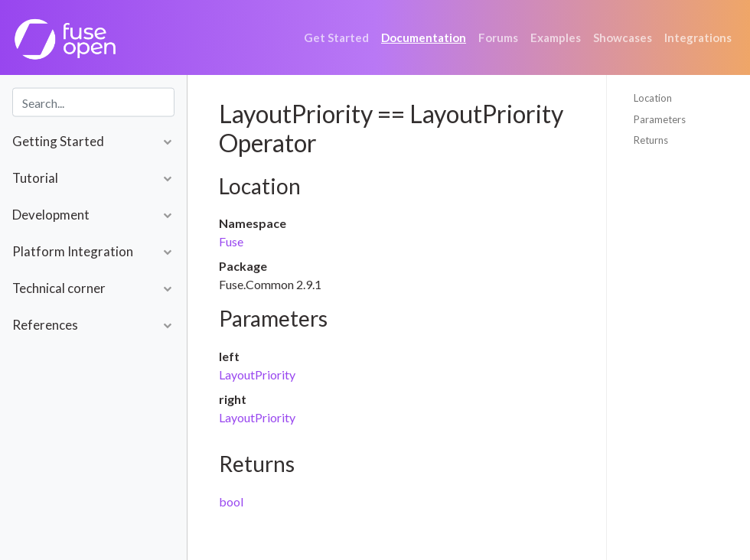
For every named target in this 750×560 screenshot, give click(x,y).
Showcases (623, 37)
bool (231, 501)
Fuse (231, 241)
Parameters (660, 119)
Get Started (336, 37)
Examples (556, 37)
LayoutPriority (257, 374)
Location (653, 98)
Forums (498, 37)
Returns (651, 140)
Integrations (698, 37)
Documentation (424, 37)
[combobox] (93, 103)
